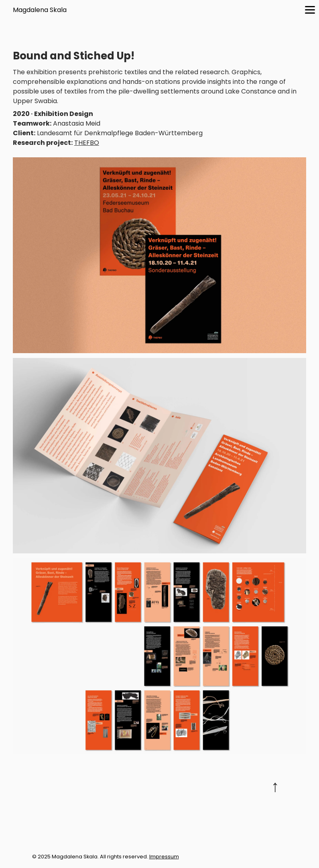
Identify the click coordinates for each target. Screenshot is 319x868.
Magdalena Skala (40, 10)
